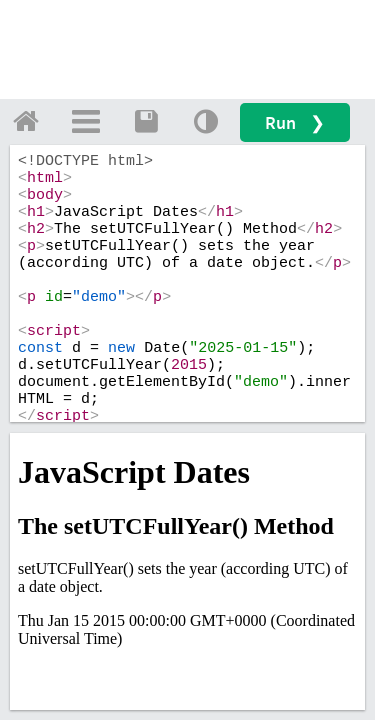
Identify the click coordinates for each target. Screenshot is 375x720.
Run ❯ (295, 122)
